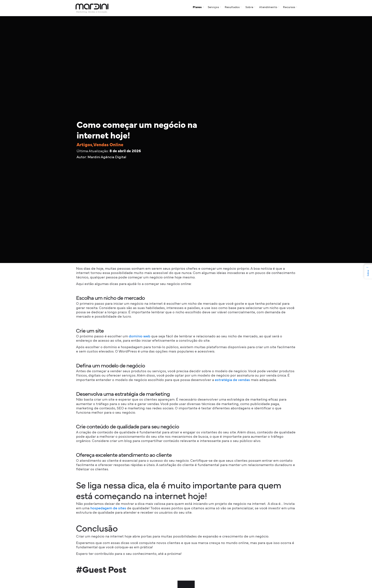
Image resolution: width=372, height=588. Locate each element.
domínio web (140, 336)
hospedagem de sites (108, 508)
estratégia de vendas (232, 380)
